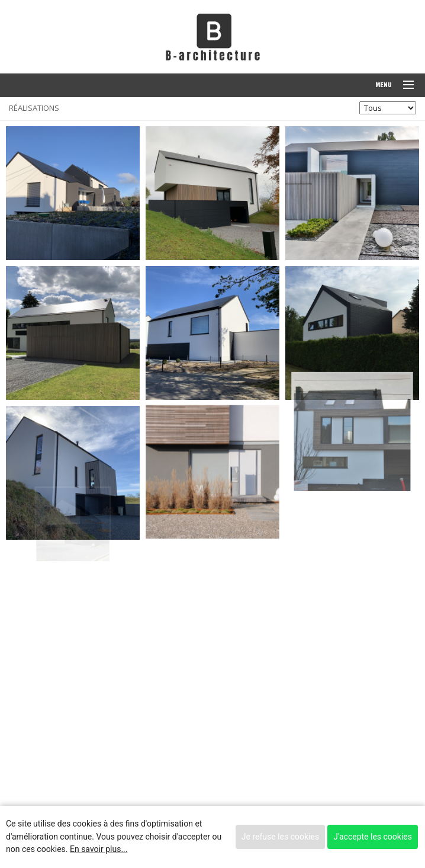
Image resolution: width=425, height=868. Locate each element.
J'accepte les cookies (373, 837)
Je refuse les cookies (280, 837)
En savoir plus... (99, 849)
